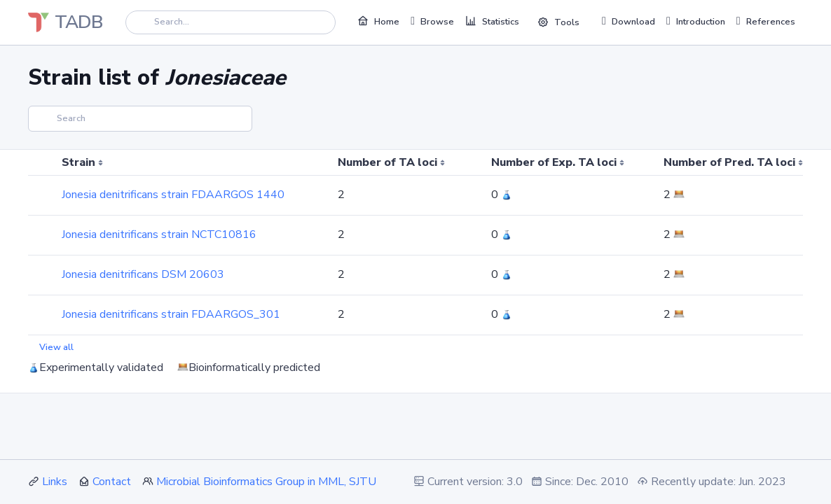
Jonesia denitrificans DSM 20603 (143, 274)
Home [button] (378, 21)
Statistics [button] (492, 21)
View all (56, 347)
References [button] (766, 21)
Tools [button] (558, 22)
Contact (112, 482)
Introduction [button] (696, 21)
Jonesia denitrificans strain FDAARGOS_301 (171, 314)
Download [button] (629, 21)
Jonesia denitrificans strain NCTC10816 (159, 234)
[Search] (231, 22)
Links (55, 482)
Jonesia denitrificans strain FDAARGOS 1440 (173, 195)
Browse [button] (432, 21)
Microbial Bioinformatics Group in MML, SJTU (266, 482)
